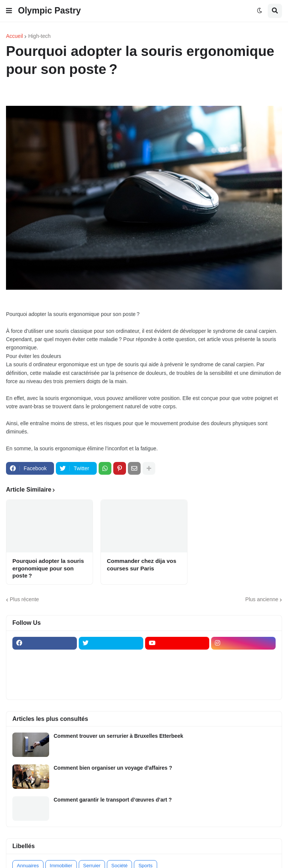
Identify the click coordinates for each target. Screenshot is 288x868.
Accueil (14, 36)
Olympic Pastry (49, 11)
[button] (9, 11)
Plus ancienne (262, 599)
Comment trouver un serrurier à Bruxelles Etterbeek (118, 736)
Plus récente (24, 599)
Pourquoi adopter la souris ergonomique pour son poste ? (48, 568)
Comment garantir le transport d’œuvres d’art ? (113, 800)
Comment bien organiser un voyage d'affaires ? (113, 768)
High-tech (39, 36)
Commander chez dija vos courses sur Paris (142, 565)
